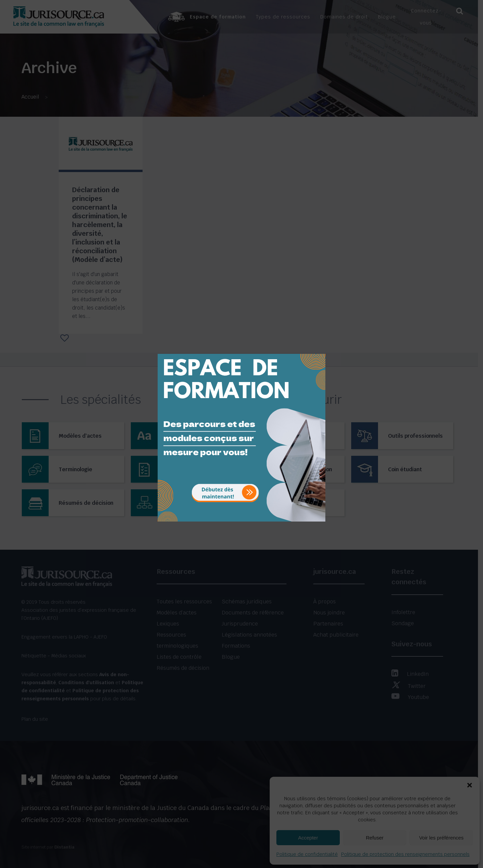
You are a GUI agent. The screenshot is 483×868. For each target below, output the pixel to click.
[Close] (320, 349)
